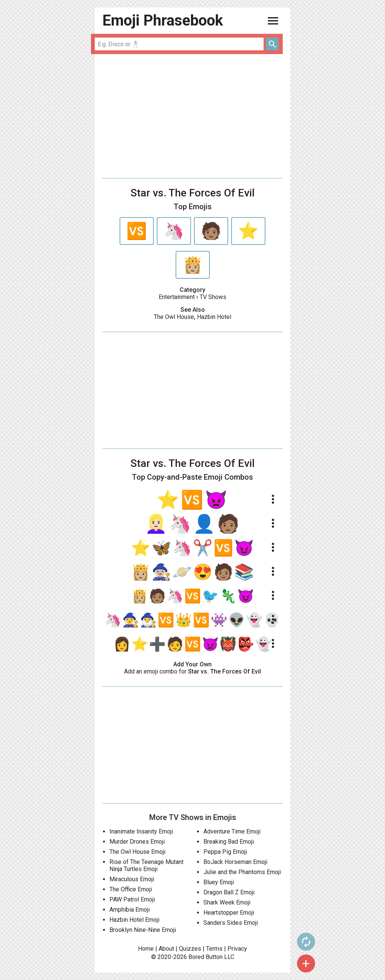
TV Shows (213, 297)
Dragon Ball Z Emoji (229, 892)
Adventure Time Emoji (232, 831)
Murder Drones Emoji (137, 842)
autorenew (306, 942)
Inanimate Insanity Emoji (141, 831)
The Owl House (174, 317)
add (306, 963)
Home (146, 949)
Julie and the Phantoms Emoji (242, 872)
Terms (214, 949)
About (166, 949)
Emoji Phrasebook (163, 20)
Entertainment (177, 297)
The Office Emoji (131, 889)
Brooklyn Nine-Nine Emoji (143, 930)
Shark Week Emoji (227, 902)
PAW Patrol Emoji (132, 899)
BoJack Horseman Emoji (235, 862)
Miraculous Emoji (132, 879)
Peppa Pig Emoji (225, 852)
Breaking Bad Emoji (229, 842)
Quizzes (190, 949)
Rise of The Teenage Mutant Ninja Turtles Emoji (146, 865)
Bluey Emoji (219, 882)
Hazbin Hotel (214, 317)
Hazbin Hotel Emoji (134, 920)
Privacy (237, 949)
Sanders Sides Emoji (231, 923)
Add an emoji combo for (192, 671)
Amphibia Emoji (130, 910)
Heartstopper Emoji (229, 913)
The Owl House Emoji (137, 852)
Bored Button (205, 957)
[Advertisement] (192, 116)
